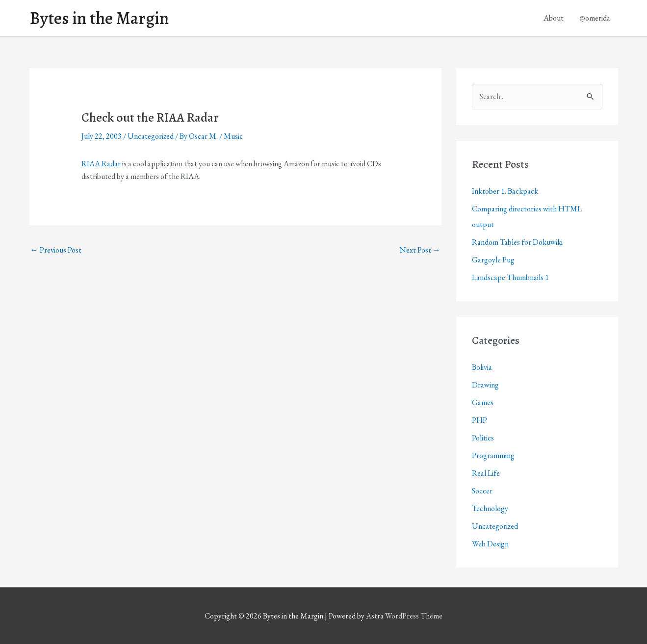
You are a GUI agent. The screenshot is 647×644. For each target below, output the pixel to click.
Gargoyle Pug (493, 260)
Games (483, 402)
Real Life (486, 473)
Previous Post (56, 250)
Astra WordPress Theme (404, 616)
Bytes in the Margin (99, 18)
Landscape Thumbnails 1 (510, 277)
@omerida (595, 18)
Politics (483, 438)
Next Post (420, 250)
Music (233, 136)
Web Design (490, 544)
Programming (493, 455)
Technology (490, 508)
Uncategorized (151, 136)
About (554, 18)
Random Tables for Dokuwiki (517, 242)
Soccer (482, 491)
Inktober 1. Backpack (505, 191)
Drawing (485, 385)
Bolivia (482, 367)
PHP (479, 420)
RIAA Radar (101, 164)
